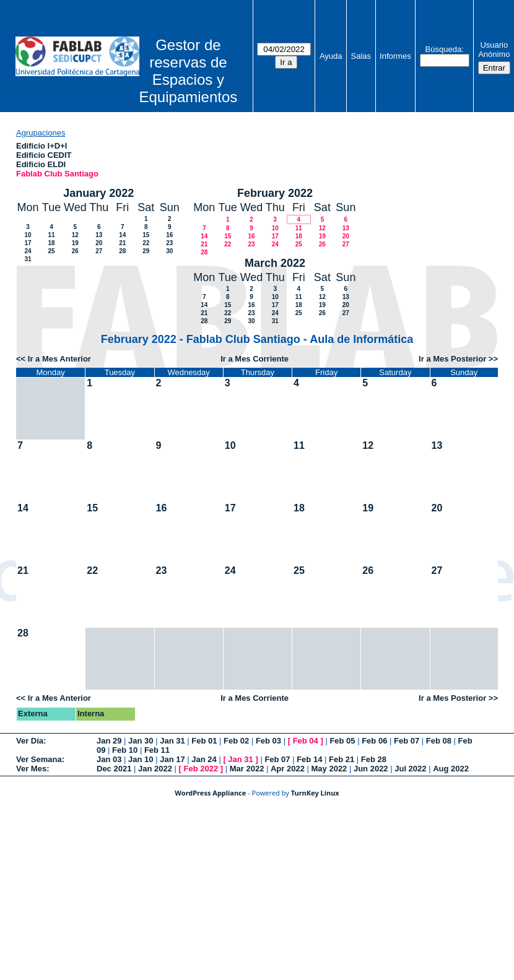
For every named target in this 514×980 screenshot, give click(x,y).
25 (51, 251)
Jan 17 (172, 759)
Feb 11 (157, 750)
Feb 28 (374, 759)
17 (28, 243)
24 (28, 251)
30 (169, 251)
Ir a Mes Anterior (59, 359)
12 (75, 235)
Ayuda (331, 56)
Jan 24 (204, 759)
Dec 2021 (114, 769)
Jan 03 (109, 759)
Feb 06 (374, 741)
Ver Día (30, 741)
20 (99, 243)
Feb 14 (309, 759)
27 (99, 251)
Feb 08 (439, 741)
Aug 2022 (451, 769)
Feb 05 (342, 741)
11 (51, 235)
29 (146, 251)
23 (169, 243)
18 (51, 243)
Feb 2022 (201, 769)
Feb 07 (407, 741)
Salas (361, 56)
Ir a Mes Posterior (452, 359)
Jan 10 (141, 759)
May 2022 (329, 769)
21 (122, 243)
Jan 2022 (155, 769)
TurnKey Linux (315, 793)
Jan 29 (109, 741)
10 (28, 235)
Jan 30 (141, 741)
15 (146, 235)
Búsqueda (444, 49)
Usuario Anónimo (494, 50)
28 (122, 251)
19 (75, 243)
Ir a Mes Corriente (255, 359)
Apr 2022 (288, 769)
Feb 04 (306, 741)
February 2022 (275, 193)
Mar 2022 (247, 769)
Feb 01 (204, 741)
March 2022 (275, 263)
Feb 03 (268, 741)
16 (169, 235)
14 (122, 235)
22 (146, 243)
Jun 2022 (371, 769)
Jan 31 (172, 741)
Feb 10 (125, 750)
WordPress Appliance (210, 793)
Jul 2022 (410, 769)
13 (99, 235)
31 (28, 259)
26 (75, 251)
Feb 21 (342, 759)
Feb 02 (236, 741)
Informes (395, 56)
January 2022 (98, 193)
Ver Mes (31, 769)
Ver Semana (39, 759)
